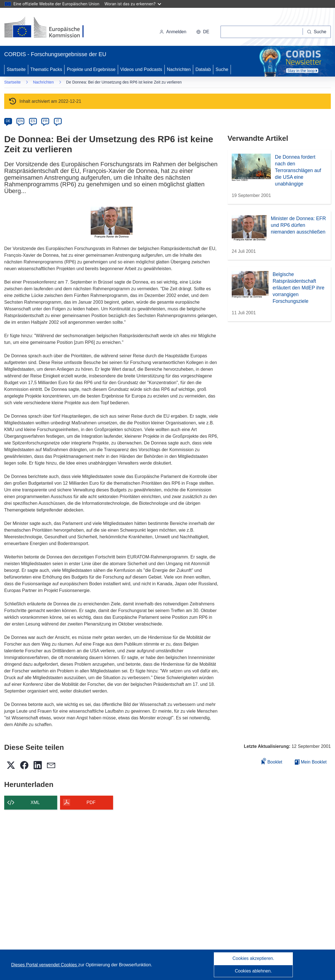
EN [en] (21, 121)
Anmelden (173, 32)
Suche (222, 69)
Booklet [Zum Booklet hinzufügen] (272, 761)
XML (35, 802)
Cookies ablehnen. (253, 971)
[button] (203, 32)
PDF (91, 802)
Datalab (203, 69)
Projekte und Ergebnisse (91, 69)
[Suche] (317, 32)
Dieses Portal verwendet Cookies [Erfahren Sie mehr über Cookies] (45, 965)
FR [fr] (45, 121)
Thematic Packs (46, 69)
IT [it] (58, 121)
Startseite (16, 69)
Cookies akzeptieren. (253, 958)
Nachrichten (179, 69)
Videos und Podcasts (141, 69)
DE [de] (8, 121)
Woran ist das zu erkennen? (133, 4)
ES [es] (33, 121)
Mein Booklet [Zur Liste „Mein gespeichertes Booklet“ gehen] (311, 762)
